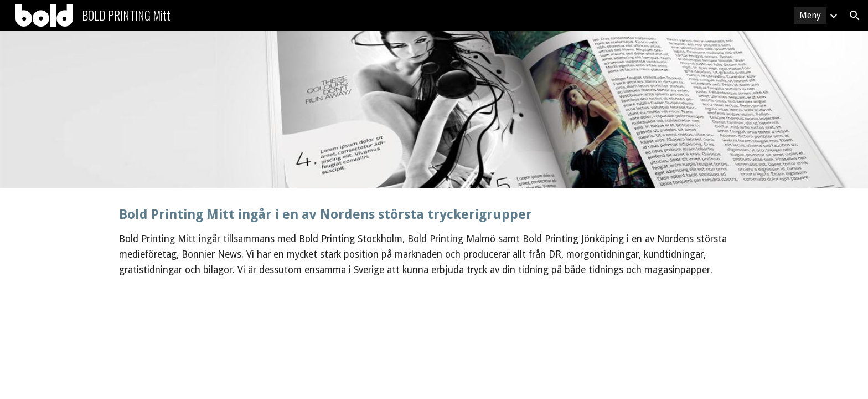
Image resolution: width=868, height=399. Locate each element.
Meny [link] (810, 15)
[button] (855, 16)
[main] (434, 242)
